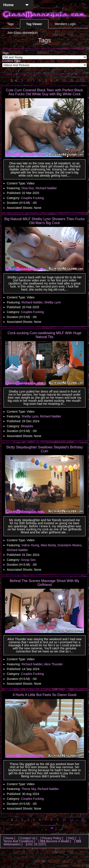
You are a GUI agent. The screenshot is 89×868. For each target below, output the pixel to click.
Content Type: (12, 61)
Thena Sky (29, 789)
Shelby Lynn (53, 302)
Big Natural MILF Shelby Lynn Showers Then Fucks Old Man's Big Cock (44, 221)
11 (72, 80)
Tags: (6, 53)
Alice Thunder (53, 664)
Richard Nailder (46, 188)
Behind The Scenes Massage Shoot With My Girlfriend (44, 583)
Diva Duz (28, 188)
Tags (11, 24)
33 (83, 80)
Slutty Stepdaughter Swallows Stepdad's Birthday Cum (44, 449)
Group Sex (28, 560)
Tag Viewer (34, 24)
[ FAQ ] (71, 838)
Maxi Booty (48, 545)
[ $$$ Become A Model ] (55, 841)
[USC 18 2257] (36, 844)
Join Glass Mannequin (22, 33)
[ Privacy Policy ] (52, 838)
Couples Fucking (32, 198)
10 (64, 80)
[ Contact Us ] (28, 838)
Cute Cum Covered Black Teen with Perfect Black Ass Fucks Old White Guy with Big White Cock (45, 92)
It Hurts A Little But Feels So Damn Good (44, 695)
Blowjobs (27, 426)
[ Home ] (9, 838)
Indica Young (30, 545)
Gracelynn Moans (69, 545)
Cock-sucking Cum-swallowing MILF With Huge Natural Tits (45, 335)
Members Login (65, 24)
